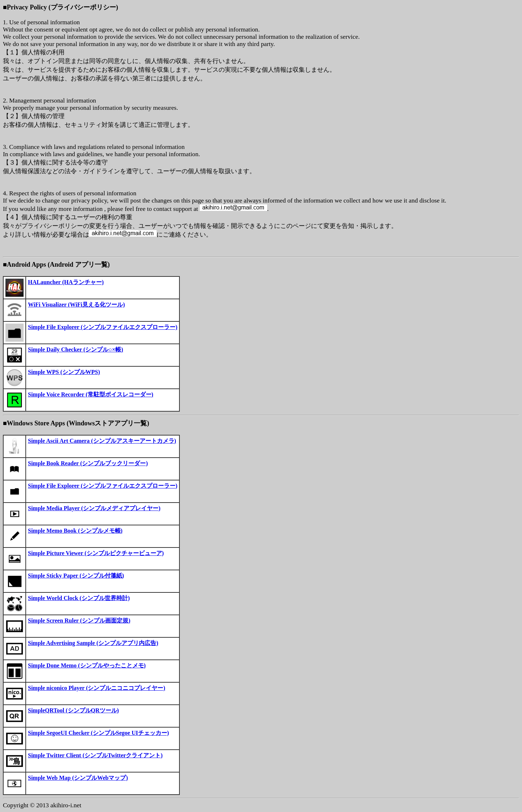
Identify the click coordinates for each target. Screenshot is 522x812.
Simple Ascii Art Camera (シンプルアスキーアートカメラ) (102, 441)
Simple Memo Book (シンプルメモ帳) (75, 531)
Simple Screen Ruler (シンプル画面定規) (79, 621)
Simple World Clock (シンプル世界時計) (79, 598)
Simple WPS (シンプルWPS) (64, 372)
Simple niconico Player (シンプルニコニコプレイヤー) (97, 688)
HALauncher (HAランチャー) (66, 282)
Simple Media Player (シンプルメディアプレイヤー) (94, 508)
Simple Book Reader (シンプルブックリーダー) (88, 463)
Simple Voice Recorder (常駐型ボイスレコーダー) (91, 394)
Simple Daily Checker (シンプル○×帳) (75, 349)
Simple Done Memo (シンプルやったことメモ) (87, 665)
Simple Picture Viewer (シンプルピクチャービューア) (96, 553)
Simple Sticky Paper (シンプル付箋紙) (76, 576)
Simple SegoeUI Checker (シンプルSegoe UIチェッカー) (98, 733)
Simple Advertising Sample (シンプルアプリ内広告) (93, 643)
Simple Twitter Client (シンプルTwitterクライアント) (95, 755)
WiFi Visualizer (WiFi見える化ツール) (76, 305)
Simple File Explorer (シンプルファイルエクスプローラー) (103, 327)
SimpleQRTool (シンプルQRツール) (73, 710)
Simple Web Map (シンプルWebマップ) (78, 778)
